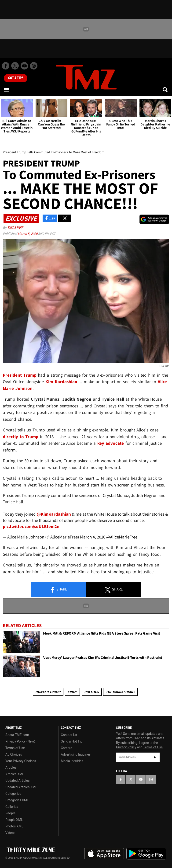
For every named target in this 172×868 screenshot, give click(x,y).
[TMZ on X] (15, 66)
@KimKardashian (54, 514)
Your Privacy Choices (21, 761)
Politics (91, 692)
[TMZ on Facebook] (6, 66)
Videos (10, 833)
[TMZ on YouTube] (141, 779)
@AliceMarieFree (122, 537)
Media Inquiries (72, 761)
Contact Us (69, 735)
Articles (11, 767)
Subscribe (155, 757)
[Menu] (7, 90)
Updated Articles (17, 781)
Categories (13, 794)
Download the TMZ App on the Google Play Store (146, 854)
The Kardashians (120, 692)
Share (58, 590)
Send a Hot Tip (71, 741)
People (10, 813)
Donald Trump (48, 692)
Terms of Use (15, 748)
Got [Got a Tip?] (16, 78)
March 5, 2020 (28, 234)
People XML (14, 820)
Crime (72, 692)
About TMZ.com (17, 735)
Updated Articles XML (21, 787)
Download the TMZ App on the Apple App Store (104, 854)
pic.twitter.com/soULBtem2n (31, 526)
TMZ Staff (15, 227)
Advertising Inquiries (76, 754)
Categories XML (17, 800)
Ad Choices (14, 754)
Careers (66, 748)
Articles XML (15, 774)
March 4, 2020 (93, 537)
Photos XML (14, 826)
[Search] (165, 90)
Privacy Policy (126, 747)
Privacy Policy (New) (20, 741)
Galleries (12, 807)
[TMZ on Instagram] (34, 66)
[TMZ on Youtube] (24, 66)
